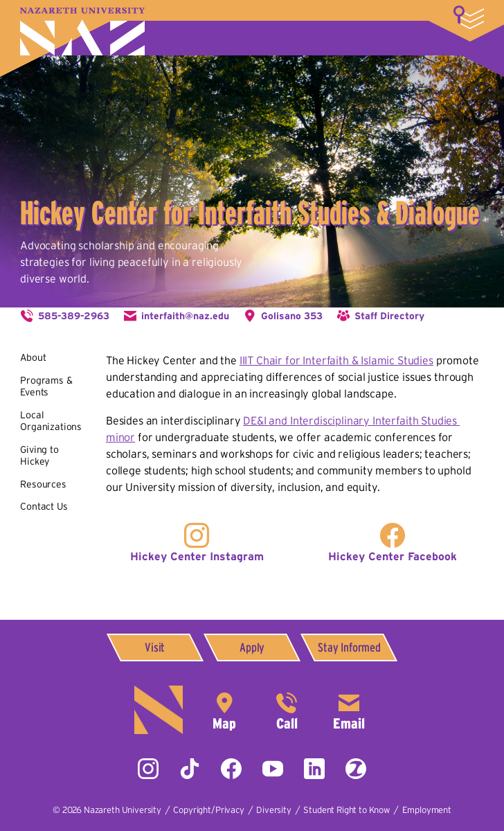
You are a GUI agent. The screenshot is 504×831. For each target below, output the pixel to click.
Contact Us (44, 506)
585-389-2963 (74, 316)
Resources (43, 484)
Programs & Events (46, 386)
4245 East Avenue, (224, 710)
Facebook (231, 769)
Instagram (148, 769)
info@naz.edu (349, 710)
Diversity (274, 810)
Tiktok (190, 769)
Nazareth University (82, 32)
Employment (427, 810)
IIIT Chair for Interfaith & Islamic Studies (336, 360)
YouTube (273, 769)
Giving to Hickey (39, 456)
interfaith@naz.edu (185, 316)
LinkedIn (314, 769)
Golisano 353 (292, 316)
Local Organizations (51, 421)
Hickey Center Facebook (393, 556)
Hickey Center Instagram (197, 556)
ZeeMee (356, 769)
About (33, 357)
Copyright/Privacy (208, 810)
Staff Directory (389, 316)
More (469, 17)
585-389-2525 (287, 710)
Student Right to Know (346, 810)
